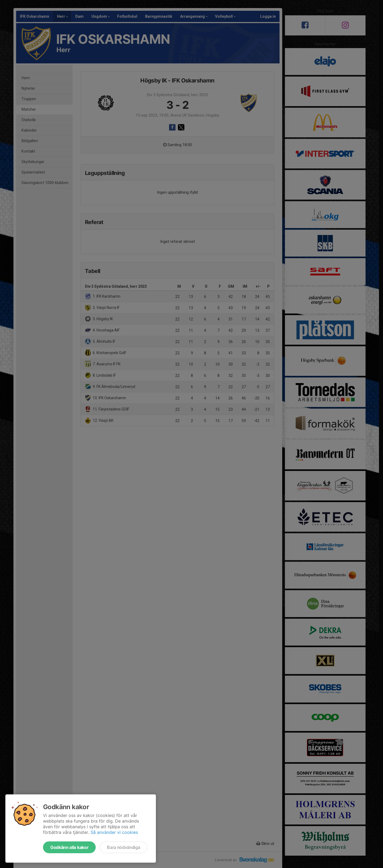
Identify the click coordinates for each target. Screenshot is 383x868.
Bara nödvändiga (124, 847)
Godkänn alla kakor (69, 847)
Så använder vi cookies (114, 832)
